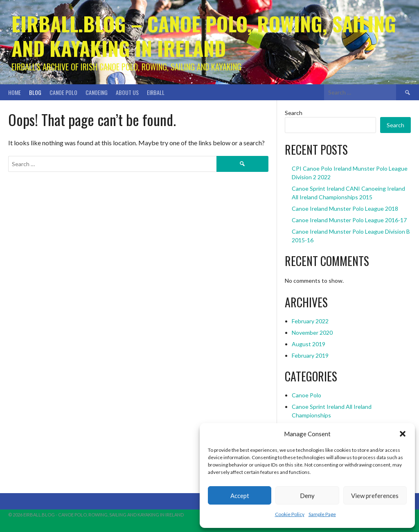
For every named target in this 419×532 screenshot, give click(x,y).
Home (15, 92)
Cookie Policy (290, 514)
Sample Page (322, 514)
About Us (127, 92)
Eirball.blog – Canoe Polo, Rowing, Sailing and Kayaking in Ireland (204, 36)
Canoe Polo (63, 92)
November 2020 (312, 332)
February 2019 (310, 355)
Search (294, 113)
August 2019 (309, 344)
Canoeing (97, 92)
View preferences (375, 496)
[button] (403, 434)
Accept (240, 496)
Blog (35, 92)
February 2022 (310, 321)
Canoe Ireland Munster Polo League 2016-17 (349, 220)
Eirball (156, 92)
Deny (307, 496)
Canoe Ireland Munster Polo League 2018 (345, 209)
